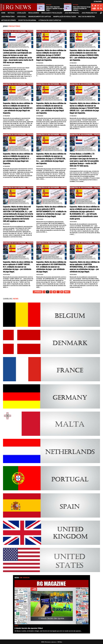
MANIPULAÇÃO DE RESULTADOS (65, 17)
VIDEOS (16, 626)
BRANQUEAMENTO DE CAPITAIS (40, 17)
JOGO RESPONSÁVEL (72, 13)
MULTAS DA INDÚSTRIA (87, 17)
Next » (67, 292)
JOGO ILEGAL (22, 17)
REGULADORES (34, 13)
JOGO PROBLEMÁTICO (89, 13)
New (22, 578)
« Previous (38, 292)
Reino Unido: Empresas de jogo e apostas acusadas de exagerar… (82, 9)
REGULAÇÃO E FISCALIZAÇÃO (52, 13)
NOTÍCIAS (49, 5)
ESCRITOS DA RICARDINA (27, 20)
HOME (3, 13)
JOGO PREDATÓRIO (8, 17)
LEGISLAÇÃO (21, 13)
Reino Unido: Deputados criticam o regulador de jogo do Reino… (55, 9)
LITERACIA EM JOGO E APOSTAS (50, 20)
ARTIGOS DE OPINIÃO (9, 20)
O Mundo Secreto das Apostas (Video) (29, 628)
